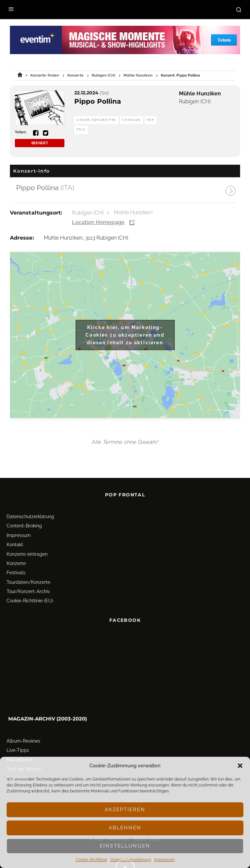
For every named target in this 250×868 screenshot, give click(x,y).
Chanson (131, 120)
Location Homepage (98, 222)
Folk (81, 130)
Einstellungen (125, 846)
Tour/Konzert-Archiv (28, 591)
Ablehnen (125, 828)
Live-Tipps (18, 750)
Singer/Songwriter (96, 120)
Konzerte (16, 563)
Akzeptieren (125, 810)
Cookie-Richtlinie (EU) (30, 601)
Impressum (164, 860)
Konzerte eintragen (27, 554)
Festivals (16, 573)
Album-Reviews (23, 741)
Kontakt (15, 545)
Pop (150, 120)
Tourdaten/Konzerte (28, 582)
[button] (240, 766)
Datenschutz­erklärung (131, 860)
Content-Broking (24, 526)
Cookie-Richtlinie (91, 860)
